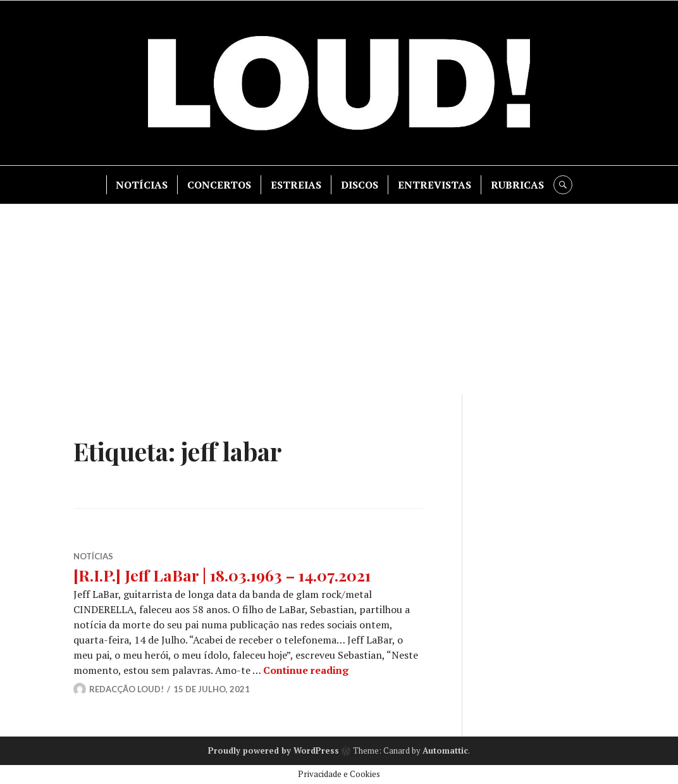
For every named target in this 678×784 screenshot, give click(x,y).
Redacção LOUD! (126, 689)
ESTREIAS (296, 185)
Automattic (445, 750)
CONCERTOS (219, 185)
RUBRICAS (517, 185)
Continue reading (306, 670)
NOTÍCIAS (142, 185)
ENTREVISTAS (435, 185)
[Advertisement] (340, 299)
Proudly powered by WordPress (274, 750)
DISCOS (360, 185)
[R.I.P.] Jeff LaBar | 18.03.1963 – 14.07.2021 (222, 575)
